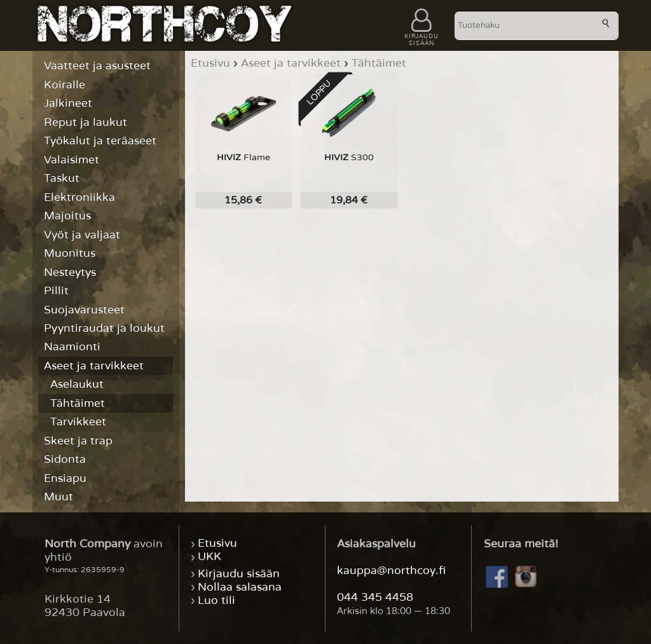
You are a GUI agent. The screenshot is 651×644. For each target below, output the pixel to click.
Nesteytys (70, 272)
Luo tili (216, 600)
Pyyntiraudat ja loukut (104, 328)
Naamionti (72, 347)
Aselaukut (77, 384)
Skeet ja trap (78, 441)
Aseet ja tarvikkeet (94, 366)
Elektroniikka (79, 197)
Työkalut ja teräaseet (100, 141)
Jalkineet (68, 103)
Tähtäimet (78, 403)
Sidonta (65, 459)
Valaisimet (72, 160)
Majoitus (67, 216)
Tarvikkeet (78, 422)
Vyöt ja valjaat (82, 235)
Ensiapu (65, 478)
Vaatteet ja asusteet (97, 66)
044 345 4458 (375, 597)
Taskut (62, 178)
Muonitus (70, 253)
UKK (209, 557)
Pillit (56, 291)
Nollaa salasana (240, 587)
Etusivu (217, 544)
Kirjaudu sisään (239, 574)
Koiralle (65, 85)
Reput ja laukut (86, 122)
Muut (58, 497)
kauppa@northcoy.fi (391, 571)
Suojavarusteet (84, 310)
